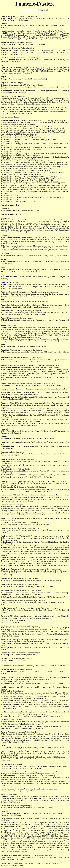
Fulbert (4, 282)
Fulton (3, 325)
